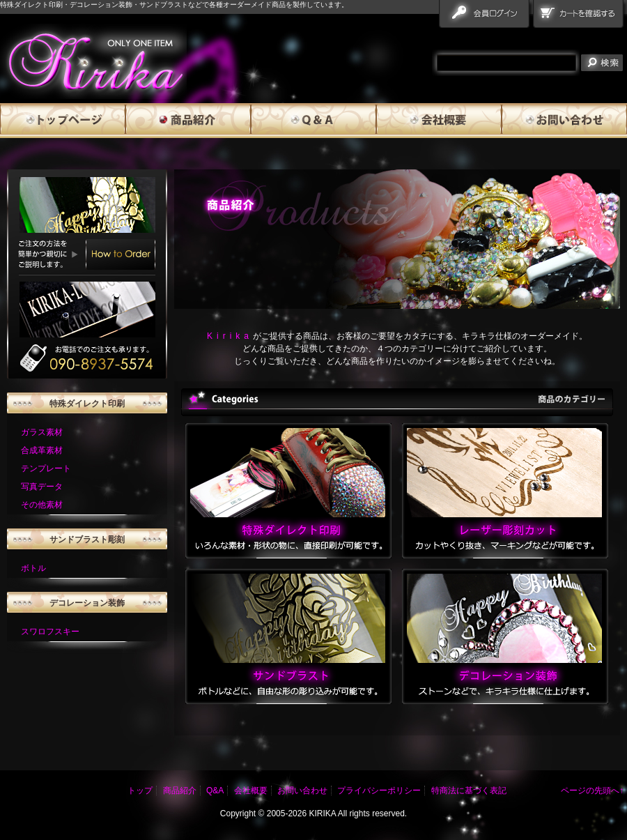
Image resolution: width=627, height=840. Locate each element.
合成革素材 (42, 450)
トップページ (63, 121)
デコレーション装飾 (87, 603)
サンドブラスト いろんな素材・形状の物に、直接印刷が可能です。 (288, 636)
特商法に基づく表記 (469, 791)
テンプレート (46, 468)
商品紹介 (188, 121)
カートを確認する (580, 17)
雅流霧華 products (93, 61)
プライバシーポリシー (379, 791)
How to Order (121, 254)
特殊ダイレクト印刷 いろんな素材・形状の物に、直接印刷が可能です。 (288, 491)
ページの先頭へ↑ (592, 791)
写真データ (42, 487)
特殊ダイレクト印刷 (87, 404)
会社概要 (439, 121)
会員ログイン (486, 17)
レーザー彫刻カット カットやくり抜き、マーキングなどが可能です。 (505, 491)
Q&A (313, 121)
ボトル (33, 568)
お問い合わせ (564, 121)
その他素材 (42, 505)
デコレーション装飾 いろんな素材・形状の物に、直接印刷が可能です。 (505, 636)
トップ (140, 791)
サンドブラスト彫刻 (87, 540)
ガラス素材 (42, 432)
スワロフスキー (50, 632)
